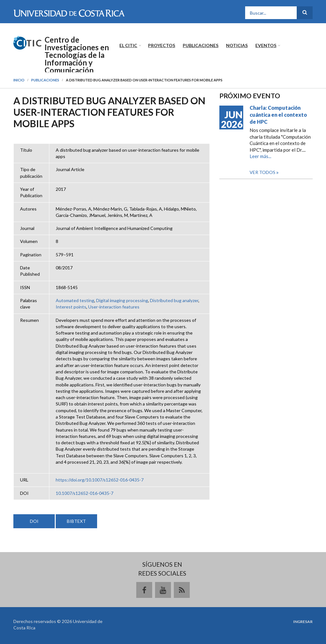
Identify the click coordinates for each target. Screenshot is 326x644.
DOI (34, 521)
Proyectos (162, 45)
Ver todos (263, 172)
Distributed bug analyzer (174, 300)
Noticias (237, 45)
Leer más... (260, 156)
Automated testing (75, 300)
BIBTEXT (76, 521)
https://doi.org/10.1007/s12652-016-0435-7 (100, 480)
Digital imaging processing (122, 300)
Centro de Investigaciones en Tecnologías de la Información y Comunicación (77, 55)
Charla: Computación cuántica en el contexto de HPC (278, 115)
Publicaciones (201, 45)
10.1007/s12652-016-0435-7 (85, 493)
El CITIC (128, 45)
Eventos (266, 45)
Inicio (19, 80)
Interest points (71, 307)
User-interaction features (114, 307)
